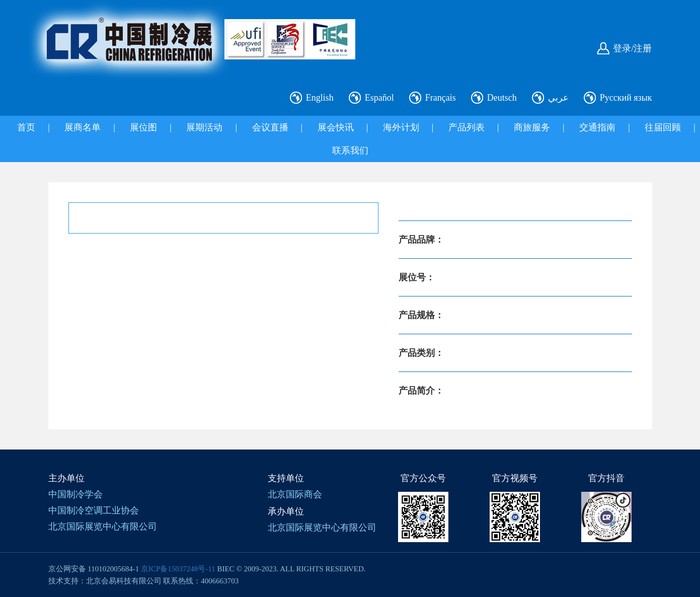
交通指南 (597, 127)
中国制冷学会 (75, 494)
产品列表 (466, 127)
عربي (558, 98)
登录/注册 (632, 48)
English (320, 98)
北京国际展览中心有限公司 (103, 527)
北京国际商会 (295, 494)
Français (441, 98)
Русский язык (626, 98)
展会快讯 (336, 127)
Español (379, 98)
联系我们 (350, 151)
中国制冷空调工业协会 (94, 510)
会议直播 (270, 127)
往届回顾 (663, 127)
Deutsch (502, 98)
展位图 (143, 127)
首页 (26, 127)
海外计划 (401, 127)
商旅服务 (532, 127)
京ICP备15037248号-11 (178, 569)
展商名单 (83, 127)
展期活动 (204, 127)
